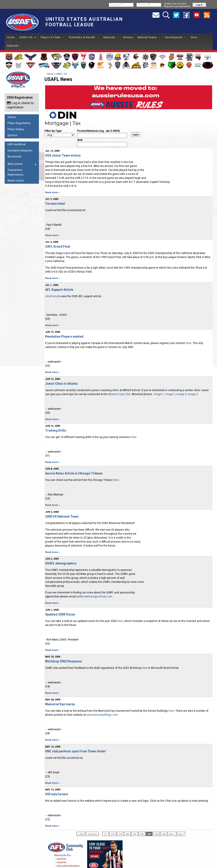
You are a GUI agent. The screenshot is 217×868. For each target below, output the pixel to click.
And (80, 140)
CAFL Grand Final (58, 247)
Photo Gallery (16, 129)
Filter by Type (53, 131)
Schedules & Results (84, 37)
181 (134, 834)
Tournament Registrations (15, 172)
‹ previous (92, 834)
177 (106, 834)
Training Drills (56, 430)
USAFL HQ (28, 37)
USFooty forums (57, 794)
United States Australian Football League (84, 22)
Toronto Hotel (55, 204)
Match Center (16, 181)
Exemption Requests (20, 150)
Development (175, 37)
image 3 (181, 394)
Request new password (177, 6)
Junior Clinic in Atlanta (61, 384)
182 (142, 834)
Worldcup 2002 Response (63, 661)
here (189, 343)
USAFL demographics (61, 563)
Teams (12, 117)
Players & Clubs (52, 37)
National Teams (149, 37)
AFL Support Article (59, 290)
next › (172, 834)
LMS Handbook (17, 144)
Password (144, 5)
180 (127, 834)
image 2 (170, 394)
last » (181, 834)
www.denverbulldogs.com (102, 715)
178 (113, 834)
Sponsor (12, 135)
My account (14, 156)
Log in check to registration (20, 105)
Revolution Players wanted (64, 336)
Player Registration (19, 123)
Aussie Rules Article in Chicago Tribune (74, 473)
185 (164, 834)
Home (11, 37)
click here (51, 296)
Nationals (111, 37)
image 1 (159, 394)
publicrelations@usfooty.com (94, 597)
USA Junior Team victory (63, 155)
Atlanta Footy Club (119, 394)
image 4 (193, 394)
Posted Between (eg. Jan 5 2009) (98, 131)
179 (120, 834)
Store (194, 37)
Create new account (175, 4)
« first (81, 834)
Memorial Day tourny (60, 704)
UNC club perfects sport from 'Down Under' (76, 751)
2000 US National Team (62, 516)
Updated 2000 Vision (60, 614)
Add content (21, 165)
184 (156, 834)
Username (116, 5)
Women (128, 37)
